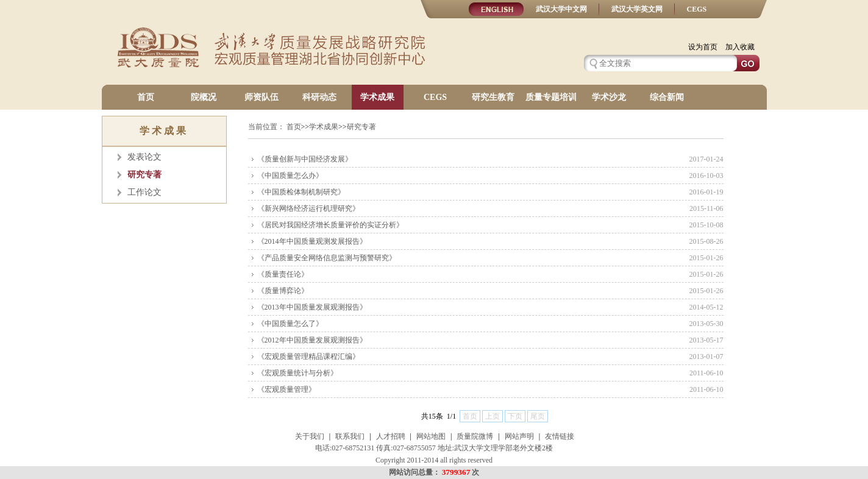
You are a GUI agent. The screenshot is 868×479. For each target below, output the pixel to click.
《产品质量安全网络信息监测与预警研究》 (327, 258)
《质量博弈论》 (283, 291)
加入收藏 (740, 47)
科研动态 (319, 97)
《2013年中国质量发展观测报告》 (312, 307)
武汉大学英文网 (637, 9)
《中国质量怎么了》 (290, 324)
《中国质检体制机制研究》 (301, 192)
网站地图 (431, 436)
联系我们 (350, 436)
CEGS (697, 9)
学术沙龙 (609, 97)
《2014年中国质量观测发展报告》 (312, 241)
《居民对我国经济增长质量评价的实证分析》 (330, 225)
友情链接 (560, 436)
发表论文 (144, 157)
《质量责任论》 (283, 274)
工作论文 (144, 192)
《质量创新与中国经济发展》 (305, 159)
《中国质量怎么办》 (290, 176)
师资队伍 (261, 97)
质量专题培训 (551, 97)
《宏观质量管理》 (286, 389)
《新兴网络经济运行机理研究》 (308, 208)
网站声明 (519, 436)
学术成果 (377, 97)
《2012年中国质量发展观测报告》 (312, 340)
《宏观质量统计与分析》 (297, 373)
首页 (146, 97)
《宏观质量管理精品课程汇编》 (308, 357)
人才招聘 (391, 436)
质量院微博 (475, 436)
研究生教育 (493, 97)
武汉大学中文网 (561, 9)
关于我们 (310, 436)
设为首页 (703, 47)
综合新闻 (667, 97)
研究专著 (144, 175)
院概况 (204, 97)
